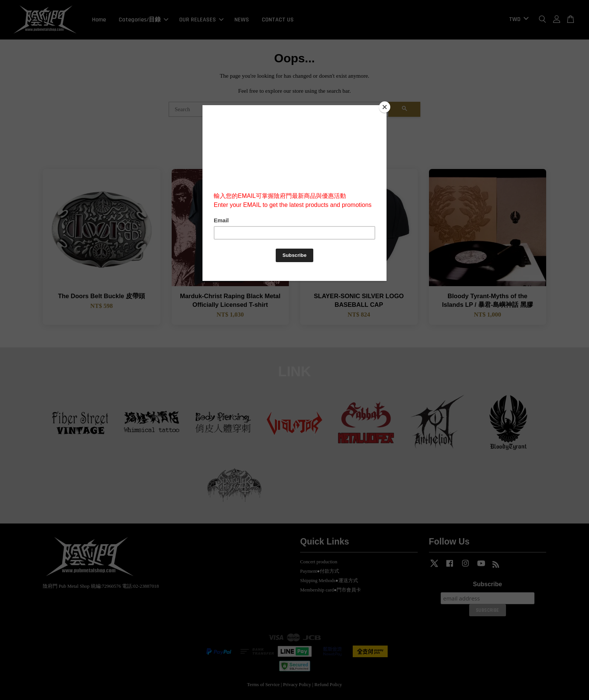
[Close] (385, 107)
